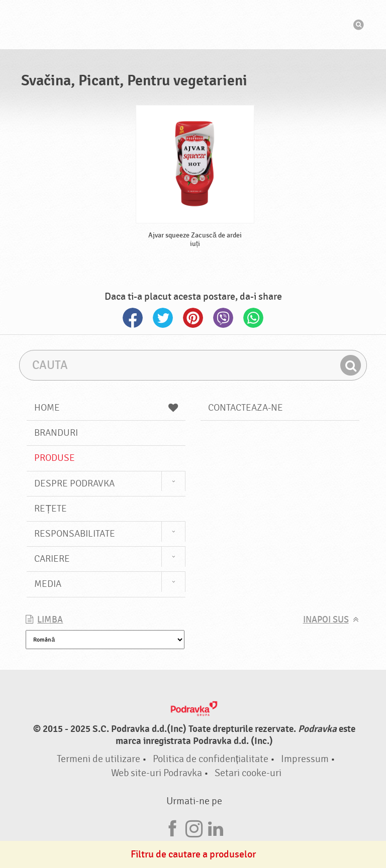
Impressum (305, 759)
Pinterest (193, 318)
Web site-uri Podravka (157, 773)
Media (48, 584)
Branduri (56, 433)
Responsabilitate (75, 534)
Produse (55, 458)
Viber (223, 318)
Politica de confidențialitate (211, 759)
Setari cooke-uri (248, 773)
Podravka (193, 25)
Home (106, 408)
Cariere (52, 559)
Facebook (133, 318)
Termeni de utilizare (99, 759)
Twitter (163, 318)
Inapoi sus (326, 620)
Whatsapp (253, 318)
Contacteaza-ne (246, 408)
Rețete (51, 509)
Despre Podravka (74, 483)
